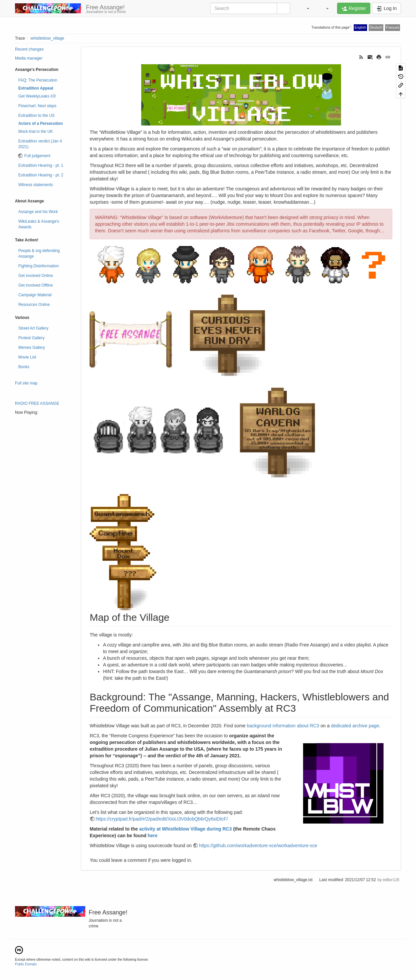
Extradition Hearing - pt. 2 (41, 175)
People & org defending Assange (39, 253)
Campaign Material (35, 295)
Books (24, 367)
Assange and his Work (38, 212)
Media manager (29, 58)
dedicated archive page (355, 726)
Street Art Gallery (33, 328)
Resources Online (34, 305)
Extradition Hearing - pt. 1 (41, 165)
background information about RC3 (283, 726)
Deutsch (376, 27)
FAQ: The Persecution (38, 80)
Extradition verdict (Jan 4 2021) (40, 144)
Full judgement (37, 156)
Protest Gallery (31, 338)
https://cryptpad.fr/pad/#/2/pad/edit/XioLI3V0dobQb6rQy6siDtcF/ (162, 819)
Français (392, 27)
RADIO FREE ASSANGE (37, 403)
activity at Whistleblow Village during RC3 (186, 829)
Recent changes (29, 49)
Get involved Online (36, 276)
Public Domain (26, 964)
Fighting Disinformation (39, 266)
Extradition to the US (36, 116)
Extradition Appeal (36, 88)
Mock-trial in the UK (36, 131)
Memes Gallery (32, 348)
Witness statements (36, 185)
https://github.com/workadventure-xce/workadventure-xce (258, 846)
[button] (305, 8)
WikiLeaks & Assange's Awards (39, 224)
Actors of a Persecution (40, 123)
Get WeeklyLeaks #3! (37, 96)
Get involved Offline (36, 285)
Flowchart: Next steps (37, 106)
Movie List (27, 357)
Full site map (26, 383)
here (153, 836)
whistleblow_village (47, 38)
